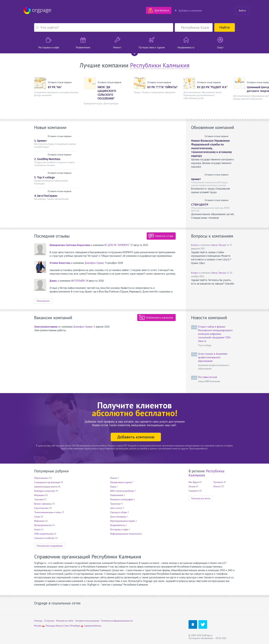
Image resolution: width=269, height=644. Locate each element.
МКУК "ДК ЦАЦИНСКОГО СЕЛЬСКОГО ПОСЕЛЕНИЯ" (107, 93)
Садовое (193, 491)
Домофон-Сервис (94, 263)
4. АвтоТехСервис (46, 196)
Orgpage (37, 10)
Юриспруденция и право (123, 521)
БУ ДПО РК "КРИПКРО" (117, 245)
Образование (41, 478)
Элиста (217, 486)
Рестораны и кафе (119, 530)
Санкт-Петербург (72, 626)
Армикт (196, 179)
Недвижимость (118, 525)
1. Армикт (40, 141)
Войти (242, 11)
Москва (38, 626)
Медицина (39, 495)
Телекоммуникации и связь (48, 512)
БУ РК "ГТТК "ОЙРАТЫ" (163, 87)
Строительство (41, 508)
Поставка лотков (207, 377)
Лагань (192, 486)
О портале (49, 621)
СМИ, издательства (44, 534)
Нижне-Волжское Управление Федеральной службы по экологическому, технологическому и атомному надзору (211, 148)
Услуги (37, 530)
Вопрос (195, 245)
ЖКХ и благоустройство (122, 491)
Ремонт (114, 478)
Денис (53, 281)
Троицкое (218, 482)
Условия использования (87, 621)
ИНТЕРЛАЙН (78, 281)
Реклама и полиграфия (122, 500)
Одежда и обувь (119, 512)
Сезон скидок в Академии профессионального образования (213, 357)
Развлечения (117, 495)
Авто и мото (116, 508)
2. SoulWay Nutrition (47, 159)
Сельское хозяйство (44, 538)
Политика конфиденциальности (117, 621)
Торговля (39, 500)
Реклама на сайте (65, 621)
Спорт (37, 517)
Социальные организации (47, 482)
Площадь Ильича (54, 626)
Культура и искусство (45, 491)
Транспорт (115, 504)
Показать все (43, 301)
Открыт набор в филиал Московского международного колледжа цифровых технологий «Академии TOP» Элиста (215, 334)
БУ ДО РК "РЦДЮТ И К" (212, 87)
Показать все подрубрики (50, 546)
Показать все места (201, 498)
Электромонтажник (46, 327)
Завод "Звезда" (219, 245)
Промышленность (43, 525)
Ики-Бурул (194, 482)
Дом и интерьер (118, 517)
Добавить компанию (188, 11)
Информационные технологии (125, 534)
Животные (39, 521)
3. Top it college (44, 177)
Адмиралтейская (93, 626)
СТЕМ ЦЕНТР (200, 205)
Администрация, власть (46, 487)
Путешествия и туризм (121, 482)
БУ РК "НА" (55, 87)
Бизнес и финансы (43, 504)
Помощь (38, 621)
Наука (113, 487)
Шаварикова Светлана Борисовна (70, 245)
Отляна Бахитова (60, 263)
